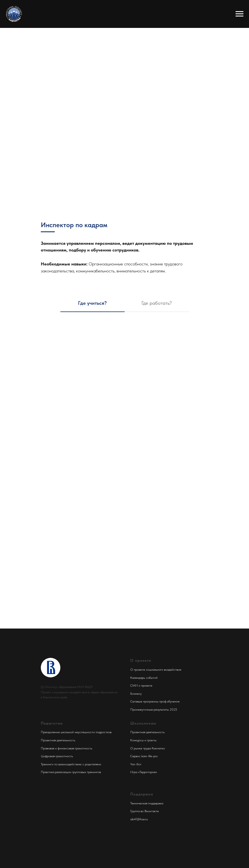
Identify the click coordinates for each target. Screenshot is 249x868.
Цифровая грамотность (57, 756)
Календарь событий (144, 678)
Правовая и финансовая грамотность (67, 748)
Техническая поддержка (147, 803)
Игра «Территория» (144, 772)
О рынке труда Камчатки (148, 748)
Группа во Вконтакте (144, 811)
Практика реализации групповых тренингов (71, 772)
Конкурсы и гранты (143, 740)
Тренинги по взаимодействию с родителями (71, 764)
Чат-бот (136, 764)
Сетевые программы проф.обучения (155, 701)
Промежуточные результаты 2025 (154, 709)
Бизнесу (136, 694)
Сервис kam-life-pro (144, 756)
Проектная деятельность (58, 740)
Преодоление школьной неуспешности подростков (76, 732)
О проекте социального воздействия (156, 670)
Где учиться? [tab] (92, 303)
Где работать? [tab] (157, 303)
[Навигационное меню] (239, 14)
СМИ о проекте (141, 685)
